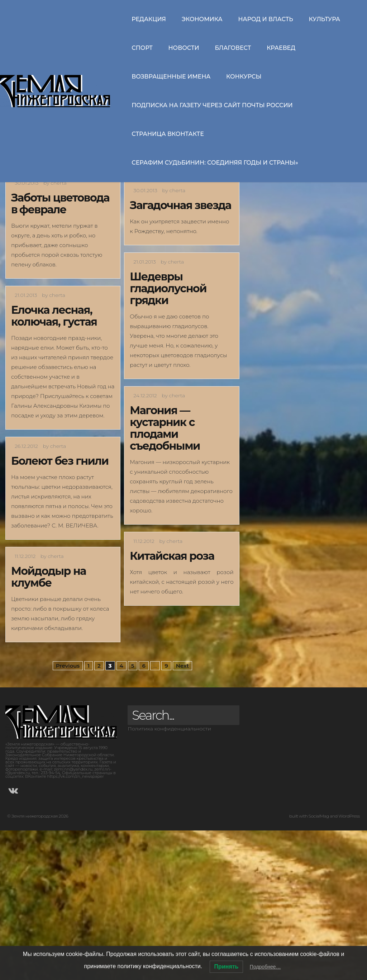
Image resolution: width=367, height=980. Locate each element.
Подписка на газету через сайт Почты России (212, 105)
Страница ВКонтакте (168, 134)
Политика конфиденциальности (169, 878)
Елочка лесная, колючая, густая (54, 465)
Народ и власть (265, 19)
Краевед (281, 48)
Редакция (149, 19)
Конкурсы (244, 77)
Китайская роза (172, 706)
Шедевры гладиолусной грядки (168, 438)
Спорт (142, 48)
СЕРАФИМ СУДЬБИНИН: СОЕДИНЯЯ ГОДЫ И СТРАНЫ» (215, 163)
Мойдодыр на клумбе (49, 726)
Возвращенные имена (171, 77)
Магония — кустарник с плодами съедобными (165, 578)
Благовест (233, 48)
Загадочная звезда (180, 355)
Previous (68, 815)
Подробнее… (265, 967)
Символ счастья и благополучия (177, 239)
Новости (184, 48)
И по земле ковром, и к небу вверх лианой (56, 245)
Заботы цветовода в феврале (60, 353)
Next (182, 815)
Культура (324, 19)
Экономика (202, 19)
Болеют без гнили (60, 610)
